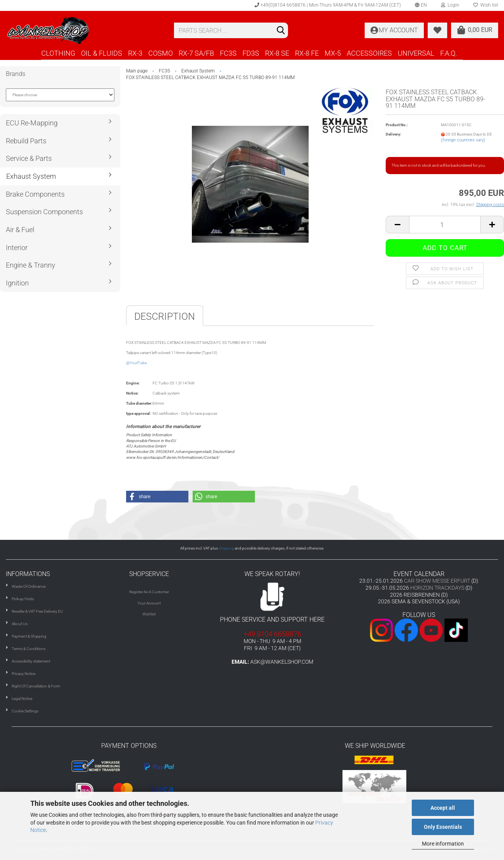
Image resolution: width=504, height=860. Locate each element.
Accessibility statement (31, 661)
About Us (20, 624)
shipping (226, 548)
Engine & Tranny (31, 265)
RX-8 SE (277, 53)
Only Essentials (443, 827)
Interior (17, 248)
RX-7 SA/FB (196, 53)
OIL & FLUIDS (102, 53)
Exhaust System (31, 176)
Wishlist (149, 614)
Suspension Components (44, 212)
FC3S (228, 53)
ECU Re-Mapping (32, 123)
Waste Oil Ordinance (29, 586)
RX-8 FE (307, 53)
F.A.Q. (449, 53)
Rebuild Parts (26, 141)
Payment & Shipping (29, 636)
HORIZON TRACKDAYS (437, 588)
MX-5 (333, 53)
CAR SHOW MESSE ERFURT (437, 581)
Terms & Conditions (29, 649)
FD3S (251, 53)
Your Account (149, 603)
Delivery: (393, 134)
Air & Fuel (20, 230)
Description (165, 316)
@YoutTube (136, 363)
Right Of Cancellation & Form (36, 686)
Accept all (443, 808)
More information (443, 844)
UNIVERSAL (416, 53)
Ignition (17, 283)
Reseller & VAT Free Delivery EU (37, 611)
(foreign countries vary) (463, 140)
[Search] (281, 31)
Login (450, 5)
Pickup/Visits (23, 599)
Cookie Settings (25, 711)
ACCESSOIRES (369, 53)
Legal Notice (22, 699)
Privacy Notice (24, 674)
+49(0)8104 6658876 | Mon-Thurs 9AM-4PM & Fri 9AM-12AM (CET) (328, 5)
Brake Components (35, 194)
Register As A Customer (149, 592)
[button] (157, 497)
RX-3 (135, 53)
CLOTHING (58, 53)
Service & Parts (29, 158)
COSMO (161, 53)
